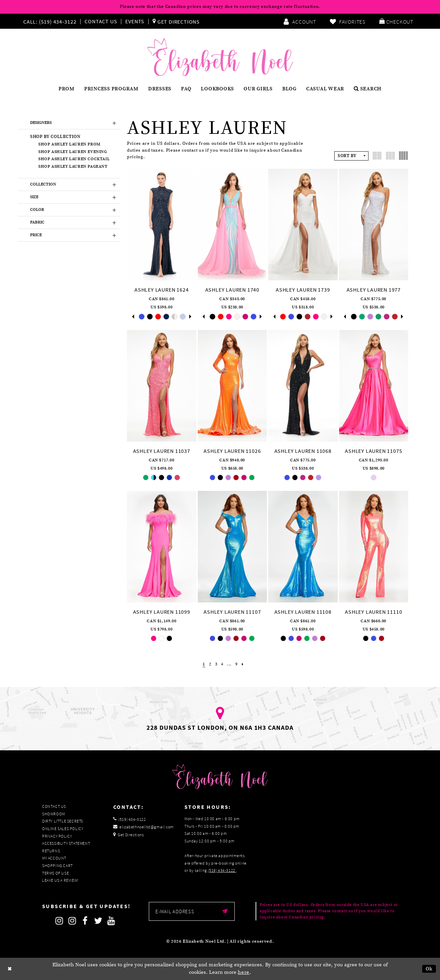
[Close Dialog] (10, 969)
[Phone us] (49, 21)
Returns (51, 851)
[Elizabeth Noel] (220, 57)
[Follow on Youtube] (111, 921)
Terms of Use (55, 873)
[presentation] (162, 225)
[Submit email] (225, 911)
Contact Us (101, 21)
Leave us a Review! (60, 880)
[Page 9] (237, 664)
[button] (396, 21)
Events (135, 21)
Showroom (54, 814)
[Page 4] (222, 664)
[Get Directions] (176, 21)
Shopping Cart (57, 866)
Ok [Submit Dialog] (429, 969)
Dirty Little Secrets (63, 821)
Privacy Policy (57, 836)
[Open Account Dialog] (300, 21)
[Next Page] (244, 664)
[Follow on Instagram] (59, 921)
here (244, 972)
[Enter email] (192, 911)
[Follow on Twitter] (98, 921)
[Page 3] (216, 664)
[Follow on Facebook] (85, 921)
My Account (54, 858)
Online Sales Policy (63, 829)
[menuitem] (51, 21)
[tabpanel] (142, 317)
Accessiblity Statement (66, 843)
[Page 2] (210, 664)
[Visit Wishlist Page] (348, 21)
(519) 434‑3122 (222, 870)
